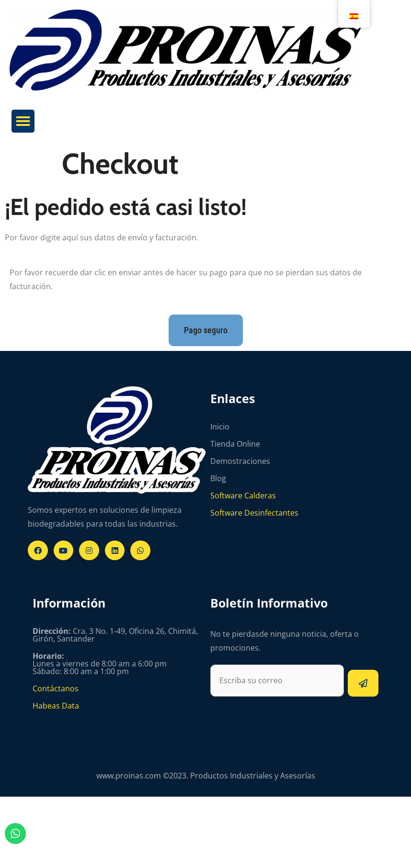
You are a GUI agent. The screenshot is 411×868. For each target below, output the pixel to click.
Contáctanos (56, 688)
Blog (218, 478)
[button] (23, 121)
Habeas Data (56, 706)
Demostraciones (240, 461)
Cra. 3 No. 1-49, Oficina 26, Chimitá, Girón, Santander (115, 635)
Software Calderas (243, 496)
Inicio (220, 427)
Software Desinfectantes (254, 513)
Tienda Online (235, 444)
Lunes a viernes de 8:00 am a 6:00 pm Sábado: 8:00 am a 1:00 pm (100, 664)
